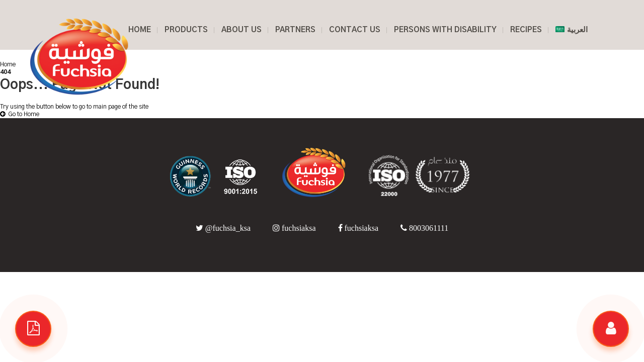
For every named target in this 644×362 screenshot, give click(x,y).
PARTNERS (295, 30)
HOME (140, 30)
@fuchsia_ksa (224, 228)
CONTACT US (355, 30)
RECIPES (526, 30)
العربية (572, 30)
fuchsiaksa (295, 228)
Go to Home (20, 114)
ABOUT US (242, 30)
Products (186, 30)
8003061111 (424, 228)
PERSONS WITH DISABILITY (445, 30)
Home (8, 64)
